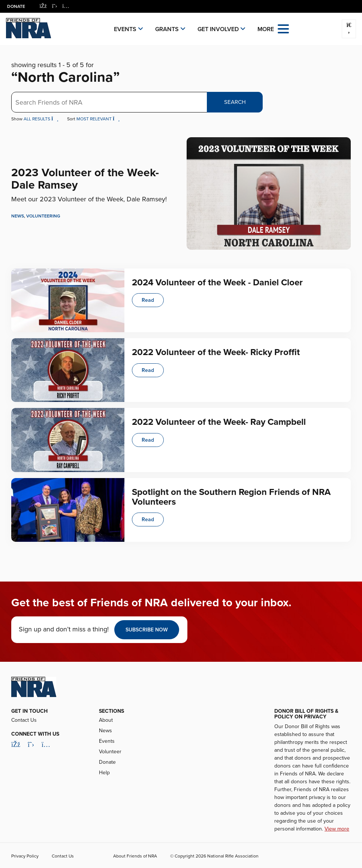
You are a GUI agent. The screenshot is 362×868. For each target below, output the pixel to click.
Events (125, 29)
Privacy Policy (25, 856)
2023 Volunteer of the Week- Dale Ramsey (85, 179)
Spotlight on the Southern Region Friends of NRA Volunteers (231, 497)
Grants (167, 29)
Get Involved (218, 29)
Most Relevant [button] (98, 119)
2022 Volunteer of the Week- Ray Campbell (219, 422)
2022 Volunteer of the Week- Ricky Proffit (216, 352)
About (106, 720)
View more (337, 829)
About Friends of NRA (135, 856)
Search (235, 102)
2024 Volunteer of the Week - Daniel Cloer (217, 283)
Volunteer (110, 752)
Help (104, 773)
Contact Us (24, 720)
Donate (16, 6)
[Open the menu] (283, 28)
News (18, 216)
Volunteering (43, 216)
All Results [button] (42, 119)
